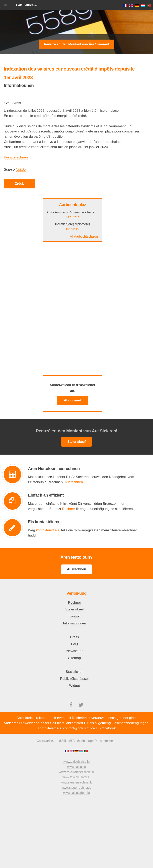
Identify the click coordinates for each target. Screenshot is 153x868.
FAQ (75, 644)
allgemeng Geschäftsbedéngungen (122, 723)
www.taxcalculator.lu (76, 777)
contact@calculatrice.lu (81, 728)
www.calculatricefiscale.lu (76, 772)
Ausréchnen (74, 482)
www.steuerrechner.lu (76, 788)
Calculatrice (27, 5)
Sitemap (75, 658)
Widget (75, 686)
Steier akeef (76, 442)
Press (75, 637)
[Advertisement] (76, 23)
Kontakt (75, 616)
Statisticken (75, 672)
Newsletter (75, 651)
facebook (109, 728)
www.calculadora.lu (76, 793)
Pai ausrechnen (16, 157)
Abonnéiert (72, 400)
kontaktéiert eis (48, 530)
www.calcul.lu (76, 767)
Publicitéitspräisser (75, 679)
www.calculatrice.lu (76, 762)
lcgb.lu (21, 169)
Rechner (69, 509)
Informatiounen (75, 623)
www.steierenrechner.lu (76, 782)
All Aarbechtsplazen (84, 236)
